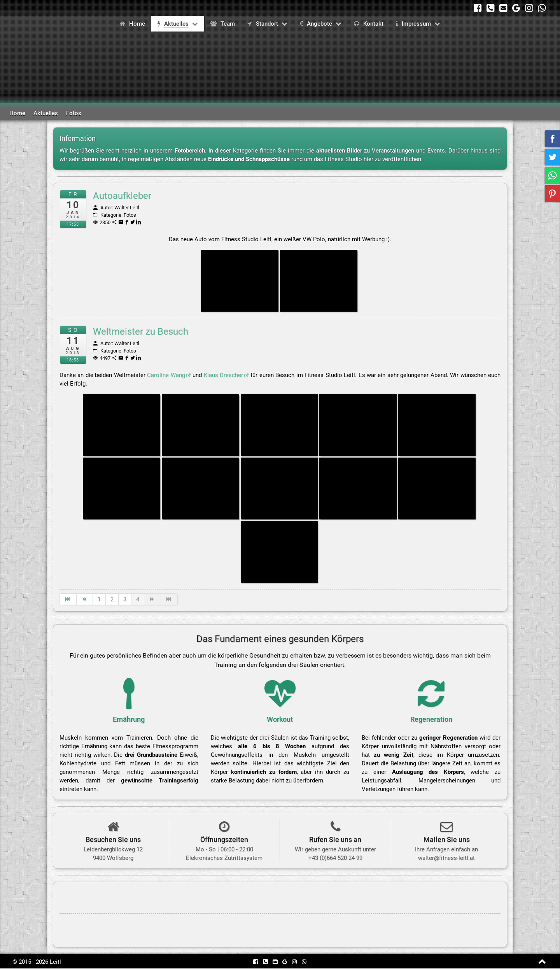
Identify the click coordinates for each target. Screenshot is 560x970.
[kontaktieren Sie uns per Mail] (503, 8)
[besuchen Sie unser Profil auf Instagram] (529, 8)
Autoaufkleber (122, 196)
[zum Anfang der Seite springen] (543, 963)
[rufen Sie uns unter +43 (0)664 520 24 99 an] (491, 8)
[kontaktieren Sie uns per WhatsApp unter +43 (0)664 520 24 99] (542, 8)
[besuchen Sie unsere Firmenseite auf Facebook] (478, 8)
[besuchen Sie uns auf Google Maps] (516, 8)
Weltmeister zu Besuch (141, 332)
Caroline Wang (169, 375)
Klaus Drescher (226, 375)
